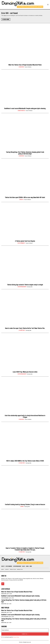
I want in (25, 634)
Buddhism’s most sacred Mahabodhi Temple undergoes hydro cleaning (25, 108)
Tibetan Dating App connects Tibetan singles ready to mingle (25, 285)
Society (21, 200)
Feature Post (22, 330)
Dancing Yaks (30, 287)
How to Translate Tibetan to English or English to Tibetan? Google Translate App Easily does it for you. (25, 549)
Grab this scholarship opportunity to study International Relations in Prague (25, 416)
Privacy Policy (16, 637)
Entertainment (21, 243)
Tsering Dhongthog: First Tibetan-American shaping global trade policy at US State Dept (25, 153)
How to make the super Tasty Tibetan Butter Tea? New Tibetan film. (25, 328)
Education (21, 67)
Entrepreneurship (22, 287)
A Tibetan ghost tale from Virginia (25, 241)
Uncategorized (21, 111)
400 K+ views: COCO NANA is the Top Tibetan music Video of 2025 (25, 461)
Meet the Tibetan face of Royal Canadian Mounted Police (25, 65)
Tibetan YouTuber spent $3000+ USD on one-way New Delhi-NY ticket (25, 197)
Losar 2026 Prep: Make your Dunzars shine (25, 372)
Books (22, 507)
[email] (25, 630)
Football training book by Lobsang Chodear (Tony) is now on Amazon (25, 504)
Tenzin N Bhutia (28, 67)
